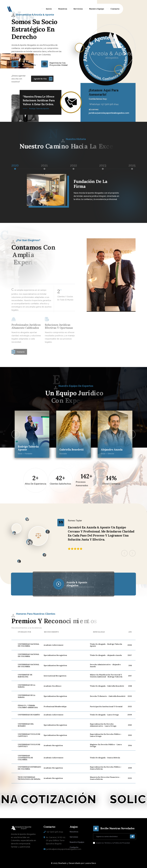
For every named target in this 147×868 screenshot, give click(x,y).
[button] (16, 434)
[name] (42, 78)
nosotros (74, 832)
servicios (74, 837)
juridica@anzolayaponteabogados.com (109, 113)
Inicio (49, 9)
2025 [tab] (132, 165)
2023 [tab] (103, 165)
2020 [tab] (15, 165)
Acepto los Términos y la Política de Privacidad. (113, 843)
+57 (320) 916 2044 (55, 832)
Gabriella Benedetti (71, 450)
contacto (74, 847)
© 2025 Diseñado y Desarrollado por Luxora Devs (73, 863)
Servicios (78, 9)
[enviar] (132, 836)
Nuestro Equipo (97, 9)
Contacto (115, 9)
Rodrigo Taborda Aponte (28, 448)
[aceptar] (94, 843)
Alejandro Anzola (112, 450)
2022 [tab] (73, 165)
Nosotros (63, 9)
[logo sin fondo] (9, 9)
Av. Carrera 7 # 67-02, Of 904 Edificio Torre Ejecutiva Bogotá (56, 841)
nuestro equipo (77, 842)
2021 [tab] (44, 165)
